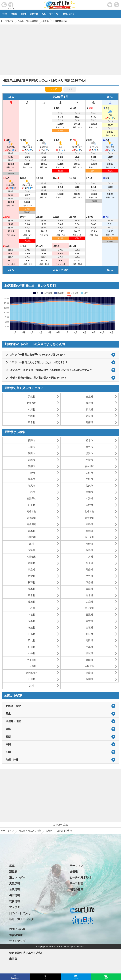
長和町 (89, 531)
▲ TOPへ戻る (60, 825)
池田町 (89, 640)
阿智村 (32, 576)
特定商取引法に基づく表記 (25, 953)
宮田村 (32, 563)
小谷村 (32, 653)
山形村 (32, 634)
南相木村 (31, 511)
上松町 (32, 608)
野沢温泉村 (32, 673)
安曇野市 (31, 498)
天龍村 (32, 397)
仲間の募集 (76, 889)
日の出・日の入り (20, 913)
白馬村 (89, 647)
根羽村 (32, 582)
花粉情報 (15, 901)
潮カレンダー (17, 878)
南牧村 (89, 505)
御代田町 (31, 524)
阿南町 (89, 422)
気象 (44, 14)
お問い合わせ (69, 14)
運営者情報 (16, 935)
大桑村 (32, 621)
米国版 (13, 959)
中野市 (32, 473)
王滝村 (89, 615)
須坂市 (32, 460)
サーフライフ (8, 831)
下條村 (89, 582)
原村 (31, 544)
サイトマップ (17, 941)
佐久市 (89, 486)
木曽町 (89, 621)
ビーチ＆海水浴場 (80, 878)
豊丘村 (89, 397)
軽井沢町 (90, 518)
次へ (109, 97)
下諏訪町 (31, 537)
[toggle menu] (117, 4)
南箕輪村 (31, 557)
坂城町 (89, 653)
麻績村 (32, 627)
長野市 (32, 440)
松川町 (89, 563)
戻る (12, 97)
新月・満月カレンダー (23, 919)
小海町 (89, 498)
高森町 (32, 569)
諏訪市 (89, 453)
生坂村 (32, 416)
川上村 (32, 505)
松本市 (89, 440)
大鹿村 (89, 403)
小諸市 (89, 460)
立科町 (89, 524)
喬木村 (89, 595)
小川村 (32, 409)
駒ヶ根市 (90, 466)
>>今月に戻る (61, 270)
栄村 (31, 686)
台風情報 (15, 889)
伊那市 (32, 466)
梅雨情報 (15, 896)
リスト (70, 89)
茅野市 (89, 479)
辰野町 (89, 544)
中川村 (89, 557)
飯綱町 (89, 679)
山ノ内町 (31, 666)
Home (5, 14)
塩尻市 (32, 486)
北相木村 (31, 403)
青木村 (32, 531)
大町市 (89, 473)
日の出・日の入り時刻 (30, 831)
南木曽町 (90, 608)
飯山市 (32, 479)
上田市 (32, 447)
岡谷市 (89, 447)
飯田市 (32, 453)
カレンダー (53, 89)
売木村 (32, 589)
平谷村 (89, 576)
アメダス (15, 907)
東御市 (89, 492)
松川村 (32, 647)
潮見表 (14, 14)
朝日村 (89, 416)
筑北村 (89, 409)
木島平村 (90, 666)
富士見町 (90, 537)
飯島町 (89, 550)
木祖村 (32, 615)
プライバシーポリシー (23, 947)
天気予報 (34, 14)
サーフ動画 (76, 884)
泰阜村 (32, 422)
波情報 (23, 14)
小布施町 (31, 660)
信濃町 (89, 673)
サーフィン (54, 14)
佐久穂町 (31, 518)
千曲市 (32, 492)
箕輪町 (32, 550)
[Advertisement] (61, 49)
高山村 (89, 660)
